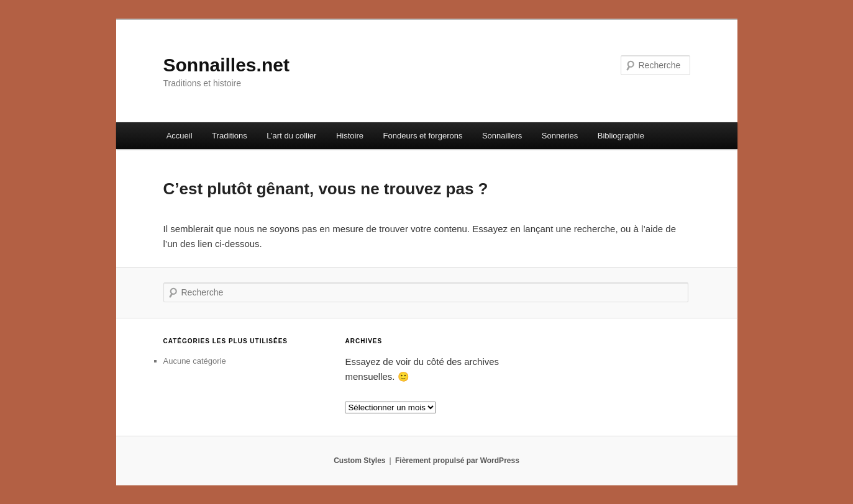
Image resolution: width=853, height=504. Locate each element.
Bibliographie (621, 136)
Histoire (350, 136)
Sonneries (560, 136)
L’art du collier (291, 136)
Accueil (180, 136)
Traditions (230, 136)
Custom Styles (359, 461)
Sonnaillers (502, 136)
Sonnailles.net (226, 65)
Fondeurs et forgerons (423, 136)
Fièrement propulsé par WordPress (457, 461)
